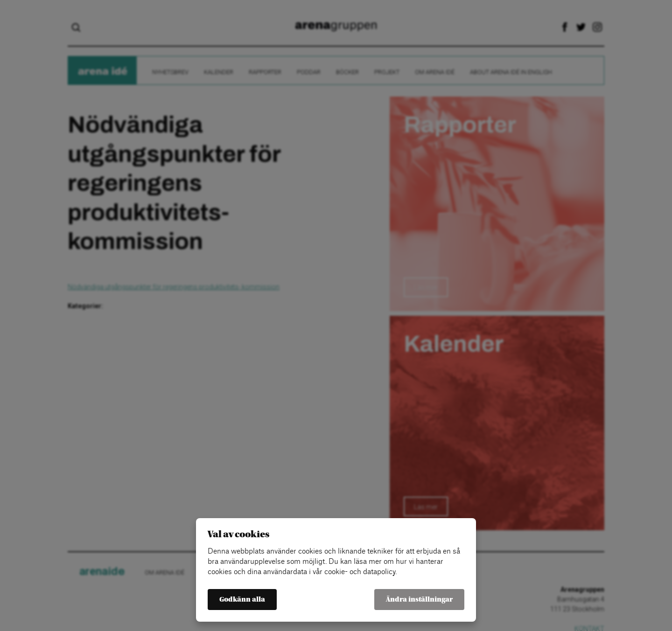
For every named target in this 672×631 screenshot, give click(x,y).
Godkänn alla (242, 600)
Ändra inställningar (419, 600)
